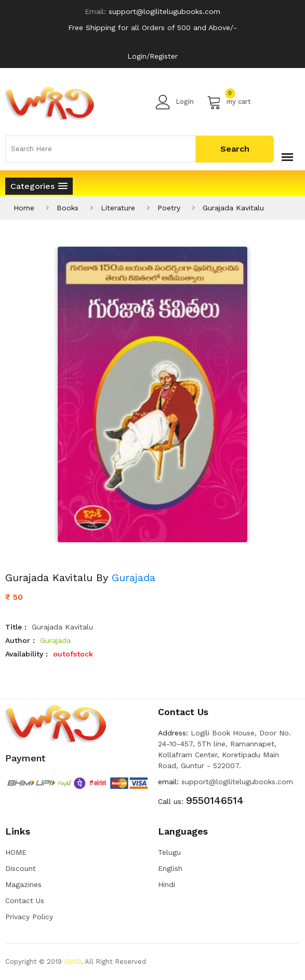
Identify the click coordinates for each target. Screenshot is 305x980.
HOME (16, 852)
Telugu (169, 852)
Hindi (167, 884)
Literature (118, 208)
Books (68, 208)
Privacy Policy (29, 917)
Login (175, 102)
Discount (21, 868)
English (170, 868)
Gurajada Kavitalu (233, 208)
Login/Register (152, 56)
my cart (229, 102)
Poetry (169, 208)
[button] (39, 186)
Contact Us (25, 901)
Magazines (23, 884)
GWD (72, 962)
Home (24, 208)
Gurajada (134, 578)
